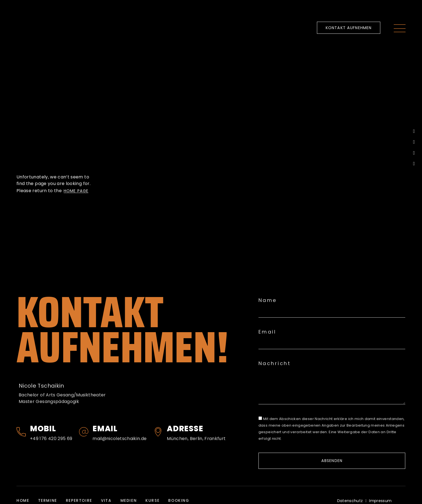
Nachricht (275, 363)
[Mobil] (21, 432)
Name (268, 300)
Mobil (43, 429)
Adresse (185, 429)
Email (105, 429)
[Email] (84, 432)
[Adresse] (158, 432)
